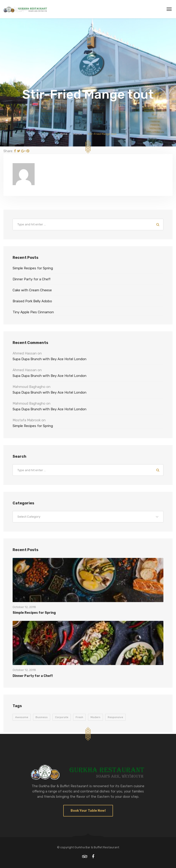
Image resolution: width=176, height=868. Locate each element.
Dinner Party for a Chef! (32, 279)
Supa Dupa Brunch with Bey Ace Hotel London (49, 359)
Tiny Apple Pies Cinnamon (33, 312)
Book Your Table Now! (88, 811)
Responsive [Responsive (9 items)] (115, 717)
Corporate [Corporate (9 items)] (62, 717)
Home (64, 134)
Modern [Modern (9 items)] (95, 717)
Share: (8, 151)
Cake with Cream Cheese (32, 290)
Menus (78, 134)
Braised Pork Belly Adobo (32, 301)
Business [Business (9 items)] (42, 717)
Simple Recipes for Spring (33, 268)
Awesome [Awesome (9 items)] (22, 717)
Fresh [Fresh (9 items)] (79, 717)
